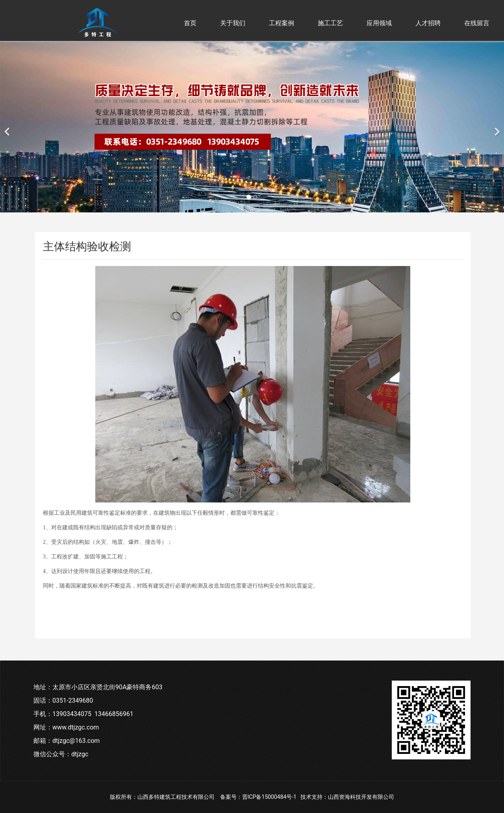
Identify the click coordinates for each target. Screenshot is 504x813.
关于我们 (233, 23)
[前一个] (8, 127)
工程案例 (282, 23)
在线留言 (477, 23)
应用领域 (379, 23)
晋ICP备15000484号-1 (269, 797)
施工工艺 (330, 23)
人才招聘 (428, 23)
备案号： (231, 797)
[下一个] (496, 127)
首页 (190, 23)
